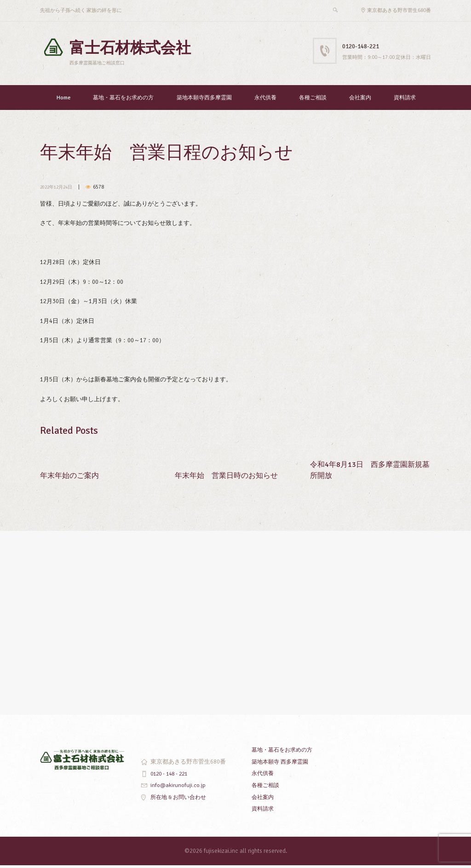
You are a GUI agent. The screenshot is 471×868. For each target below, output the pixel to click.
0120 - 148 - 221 (171, 776)
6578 (103, 190)
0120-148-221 (366, 46)
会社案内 (360, 101)
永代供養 (265, 101)
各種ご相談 (313, 101)
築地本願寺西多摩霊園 (204, 101)
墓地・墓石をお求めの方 (123, 101)
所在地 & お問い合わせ (181, 800)
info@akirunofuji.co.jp (178, 788)
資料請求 (405, 101)
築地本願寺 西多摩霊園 (282, 765)
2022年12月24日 (59, 190)
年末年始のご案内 (71, 478)
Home (63, 101)
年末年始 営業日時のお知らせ (230, 478)
